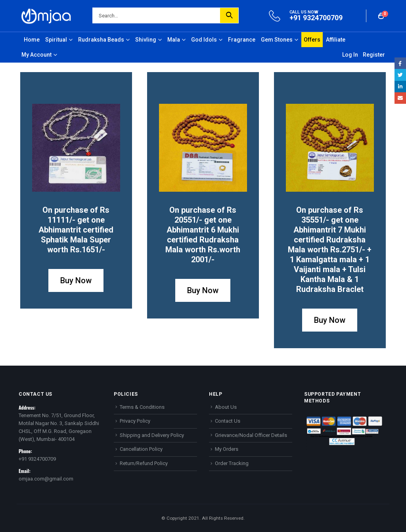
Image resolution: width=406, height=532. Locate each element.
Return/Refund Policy (144, 463)
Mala (174, 40)
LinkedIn (400, 87)
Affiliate (336, 40)
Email (400, 98)
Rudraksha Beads (101, 40)
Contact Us (228, 421)
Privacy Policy (135, 421)
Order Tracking (232, 463)
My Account (36, 55)
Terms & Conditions (142, 407)
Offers (312, 40)
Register (374, 55)
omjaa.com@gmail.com (46, 479)
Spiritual (56, 40)
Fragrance (242, 40)
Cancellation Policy (141, 449)
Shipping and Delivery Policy (152, 435)
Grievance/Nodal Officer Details (251, 435)
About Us (226, 407)
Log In (350, 55)
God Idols (204, 40)
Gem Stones (277, 40)
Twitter (400, 75)
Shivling (146, 40)
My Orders (227, 449)
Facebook (400, 63)
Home (32, 40)
